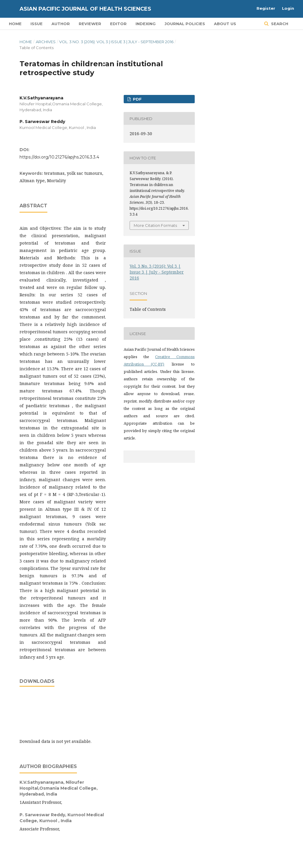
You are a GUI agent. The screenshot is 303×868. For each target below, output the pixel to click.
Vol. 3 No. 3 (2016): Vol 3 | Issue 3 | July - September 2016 (116, 42)
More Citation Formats (155, 225)
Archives (46, 42)
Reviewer (90, 24)
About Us (225, 24)
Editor (118, 24)
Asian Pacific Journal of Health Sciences (85, 9)
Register (266, 8)
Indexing (146, 24)
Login (288, 8)
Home (15, 24)
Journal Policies (185, 24)
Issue (37, 24)
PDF (137, 99)
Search (279, 24)
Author (61, 24)
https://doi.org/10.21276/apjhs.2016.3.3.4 (59, 157)
